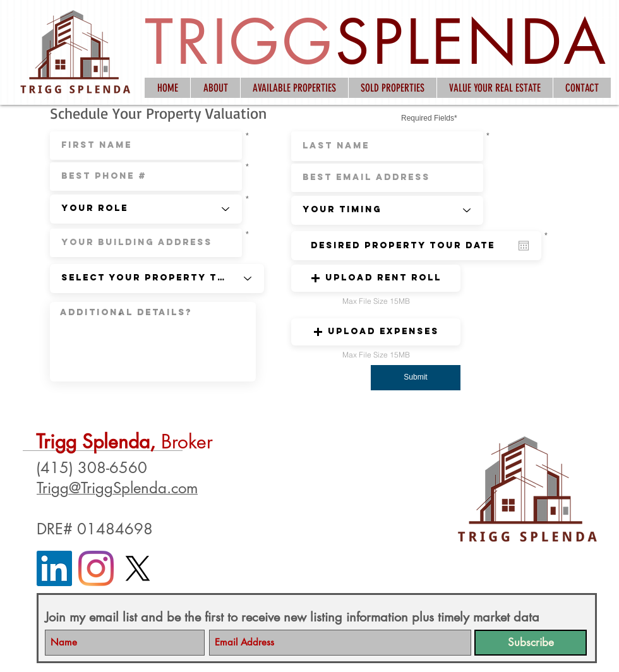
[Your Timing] (387, 210)
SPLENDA (472, 42)
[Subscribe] (531, 643)
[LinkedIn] (54, 568)
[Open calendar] (524, 246)
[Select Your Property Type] (157, 279)
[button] (376, 278)
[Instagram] (96, 568)
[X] (138, 568)
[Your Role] (146, 209)
